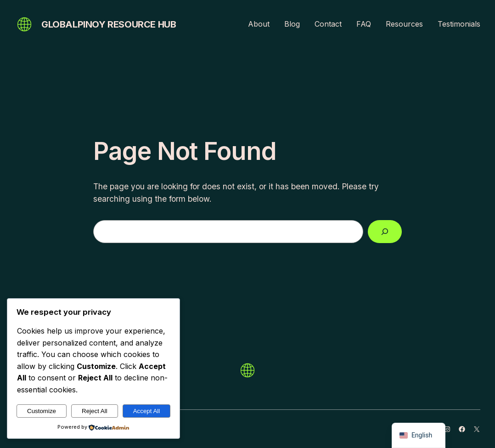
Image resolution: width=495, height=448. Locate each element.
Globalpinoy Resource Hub (109, 24)
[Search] (385, 232)
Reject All (95, 411)
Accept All (147, 411)
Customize (42, 411)
